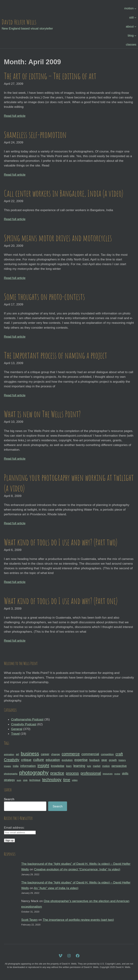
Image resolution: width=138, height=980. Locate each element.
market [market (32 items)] (97, 766)
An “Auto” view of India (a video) (56, 888)
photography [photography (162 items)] (34, 773)
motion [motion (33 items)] (106, 766)
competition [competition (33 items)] (107, 754)
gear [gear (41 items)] (104, 760)
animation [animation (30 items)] (9, 754)
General (17, 729)
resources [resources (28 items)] (108, 774)
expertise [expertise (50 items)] (81, 760)
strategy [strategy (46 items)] (9, 780)
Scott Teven (29, 920)
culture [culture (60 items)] (39, 760)
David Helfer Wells (19, 22)
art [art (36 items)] (18, 754)
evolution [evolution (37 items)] (67, 760)
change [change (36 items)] (55, 754)
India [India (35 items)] (16, 766)
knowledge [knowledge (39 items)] (58, 766)
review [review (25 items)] (117, 774)
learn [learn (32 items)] (69, 766)
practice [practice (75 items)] (57, 773)
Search (9, 799)
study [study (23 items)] (19, 780)
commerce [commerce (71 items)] (71, 754)
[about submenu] (135, 26)
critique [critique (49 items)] (26, 760)
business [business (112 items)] (30, 754)
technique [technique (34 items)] (35, 780)
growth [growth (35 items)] (113, 760)
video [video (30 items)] (75, 780)
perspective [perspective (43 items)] (119, 766)
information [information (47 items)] (28, 766)
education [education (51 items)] (53, 760)
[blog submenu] (135, 35)
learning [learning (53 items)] (79, 766)
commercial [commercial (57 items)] (90, 754)
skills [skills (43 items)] (125, 773)
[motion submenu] (135, 8)
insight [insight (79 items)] (43, 766)
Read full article (15, 116)
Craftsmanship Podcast (27, 719)
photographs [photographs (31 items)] (11, 774)
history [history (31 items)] (122, 760)
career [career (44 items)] (45, 754)
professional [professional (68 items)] (91, 773)
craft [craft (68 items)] (119, 754)
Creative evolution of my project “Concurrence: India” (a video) (77, 869)
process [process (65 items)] (72, 773)
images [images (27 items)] (7, 766)
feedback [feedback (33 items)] (94, 760)
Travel (15, 734)
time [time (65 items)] (67, 780)
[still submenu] (135, 17)
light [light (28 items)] (89, 766)
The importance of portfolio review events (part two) (78, 920)
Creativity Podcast (24, 724)
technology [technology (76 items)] (52, 780)
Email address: (14, 828)
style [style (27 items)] (25, 780)
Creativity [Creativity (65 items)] (12, 760)
